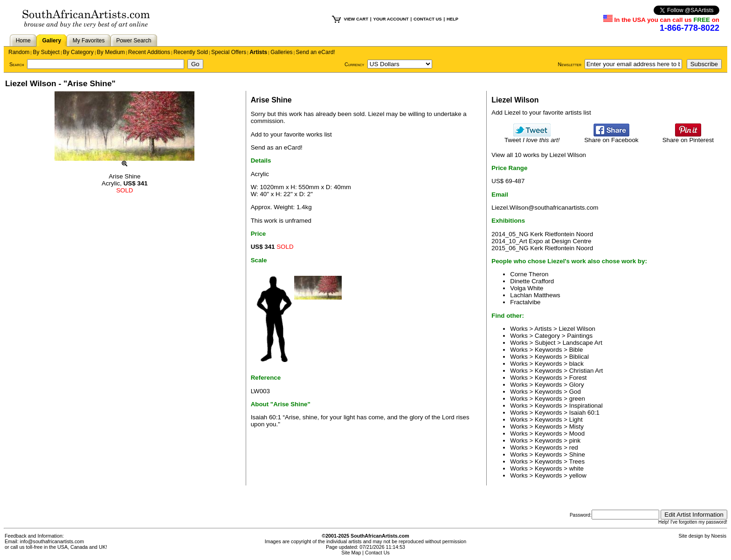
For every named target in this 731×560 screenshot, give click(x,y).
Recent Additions (149, 52)
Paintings (580, 336)
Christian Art (586, 371)
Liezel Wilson (577, 329)
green (577, 399)
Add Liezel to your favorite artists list (541, 113)
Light (576, 420)
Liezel (376, 114)
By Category (78, 52)
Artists (258, 52)
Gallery (52, 41)
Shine (577, 454)
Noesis (719, 536)
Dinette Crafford (532, 281)
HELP (452, 19)
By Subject (46, 52)
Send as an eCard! (277, 147)
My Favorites (89, 41)
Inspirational (586, 406)
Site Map (351, 553)
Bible (576, 350)
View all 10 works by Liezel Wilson (539, 155)
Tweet (532, 137)
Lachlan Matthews (535, 295)
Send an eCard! (316, 52)
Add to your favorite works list (291, 134)
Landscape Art (583, 343)
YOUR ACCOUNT (391, 19)
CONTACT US (428, 19)
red (574, 447)
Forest (578, 378)
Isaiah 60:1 (584, 413)
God (575, 392)
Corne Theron (529, 274)
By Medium (111, 52)
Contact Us (377, 553)
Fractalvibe (525, 302)
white (576, 468)
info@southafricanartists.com (52, 541)
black (576, 364)
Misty (576, 427)
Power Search (134, 41)
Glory (577, 385)
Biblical (579, 357)
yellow (578, 475)
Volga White (527, 288)
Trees (577, 461)
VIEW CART (356, 19)
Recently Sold (191, 52)
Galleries (281, 52)
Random (19, 52)
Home (23, 41)
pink (575, 440)
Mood (577, 434)
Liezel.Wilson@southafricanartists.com (545, 208)
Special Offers (229, 52)
